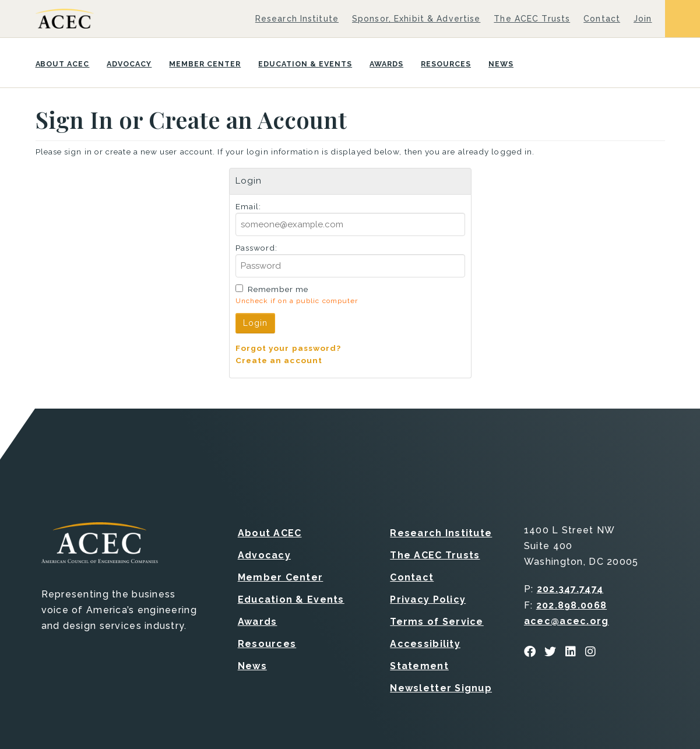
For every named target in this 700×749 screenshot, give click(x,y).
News (501, 64)
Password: (257, 248)
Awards (386, 64)
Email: (249, 206)
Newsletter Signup (441, 688)
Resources (446, 64)
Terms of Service (437, 622)
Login (256, 323)
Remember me (278, 289)
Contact (602, 19)
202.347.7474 (570, 589)
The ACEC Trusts (532, 19)
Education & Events (305, 64)
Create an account (279, 360)
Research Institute (297, 19)
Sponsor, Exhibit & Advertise (416, 19)
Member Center (205, 64)
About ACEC (63, 64)
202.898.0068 (571, 605)
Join (643, 19)
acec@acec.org (567, 621)
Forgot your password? (289, 348)
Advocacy (129, 64)
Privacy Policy (428, 599)
